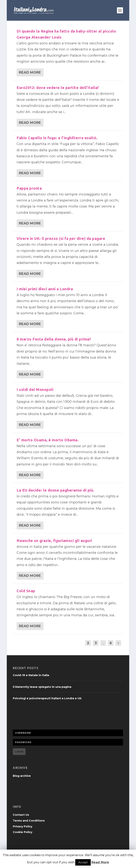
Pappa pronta (29, 188)
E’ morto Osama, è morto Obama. (48, 440)
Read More (30, 72)
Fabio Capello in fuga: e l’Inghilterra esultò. (57, 138)
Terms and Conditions (29, 821)
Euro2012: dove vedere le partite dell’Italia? (58, 88)
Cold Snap (26, 591)
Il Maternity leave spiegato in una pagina (42, 687)
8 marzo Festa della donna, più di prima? (54, 339)
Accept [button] (83, 862)
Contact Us (21, 815)
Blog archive (22, 776)
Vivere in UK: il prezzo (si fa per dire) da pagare (61, 238)
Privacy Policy (23, 826)
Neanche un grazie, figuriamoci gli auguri (54, 541)
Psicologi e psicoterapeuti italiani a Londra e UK (47, 698)
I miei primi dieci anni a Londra (45, 289)
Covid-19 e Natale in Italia (31, 675)
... (103, 643)
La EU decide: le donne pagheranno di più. (55, 490)
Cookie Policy (23, 832)
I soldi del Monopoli (35, 390)
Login (19, 752)
